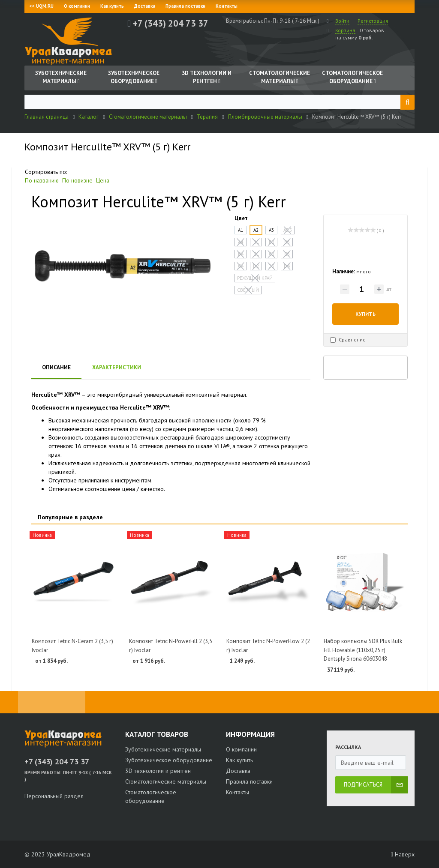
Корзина (345, 30)
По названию (42, 180)
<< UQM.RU (42, 6)
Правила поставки (185, 6)
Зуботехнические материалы (163, 749)
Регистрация (373, 21)
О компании (77, 6)
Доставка (145, 6)
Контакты (227, 6)
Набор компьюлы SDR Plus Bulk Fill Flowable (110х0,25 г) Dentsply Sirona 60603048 (363, 650)
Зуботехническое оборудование (169, 760)
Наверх (403, 854)
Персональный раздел (54, 796)
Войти (342, 21)
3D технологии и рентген (158, 771)
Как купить (112, 6)
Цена (103, 180)
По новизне (77, 180)
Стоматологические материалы (166, 781)
